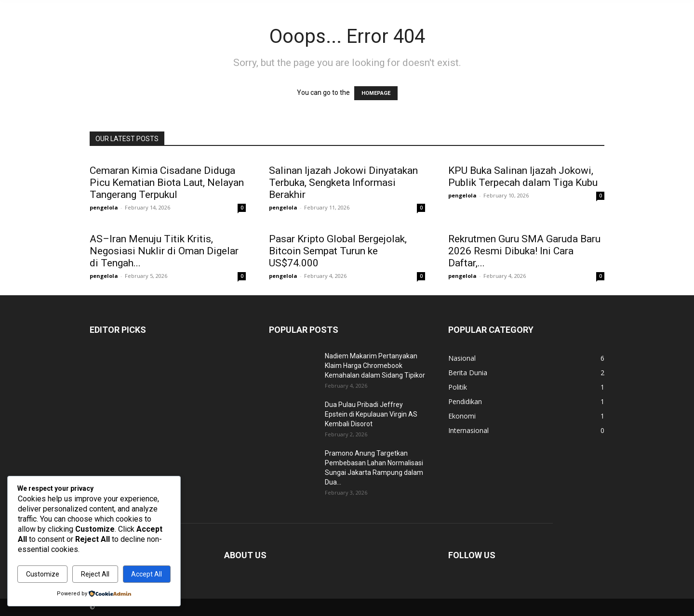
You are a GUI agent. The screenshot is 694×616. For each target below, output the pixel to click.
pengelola (104, 207)
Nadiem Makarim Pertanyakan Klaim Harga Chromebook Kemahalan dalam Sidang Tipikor (375, 366)
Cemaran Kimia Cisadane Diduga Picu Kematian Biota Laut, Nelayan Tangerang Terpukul (167, 183)
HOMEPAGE (376, 93)
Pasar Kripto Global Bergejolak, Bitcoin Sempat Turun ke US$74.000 (338, 251)
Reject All (95, 574)
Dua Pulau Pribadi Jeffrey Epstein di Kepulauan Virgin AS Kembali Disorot (371, 414)
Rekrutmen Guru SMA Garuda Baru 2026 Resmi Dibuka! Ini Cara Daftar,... (524, 251)
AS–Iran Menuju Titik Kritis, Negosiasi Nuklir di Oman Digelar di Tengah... (164, 251)
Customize (43, 574)
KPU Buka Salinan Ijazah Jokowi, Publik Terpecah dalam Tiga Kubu (523, 177)
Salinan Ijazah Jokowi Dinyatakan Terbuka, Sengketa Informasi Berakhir (343, 183)
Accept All (147, 574)
